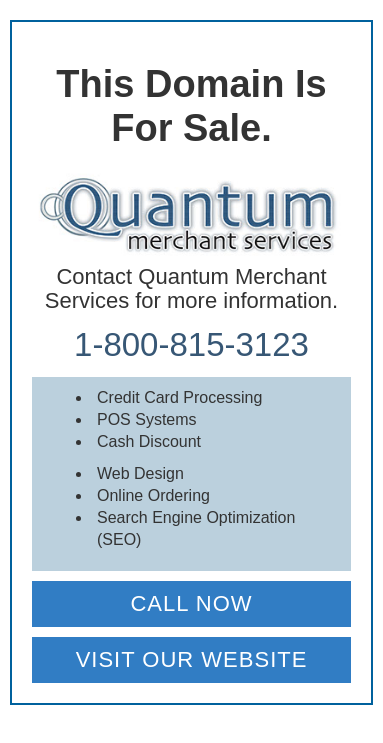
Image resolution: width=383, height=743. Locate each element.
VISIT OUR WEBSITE (192, 659)
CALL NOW (191, 603)
